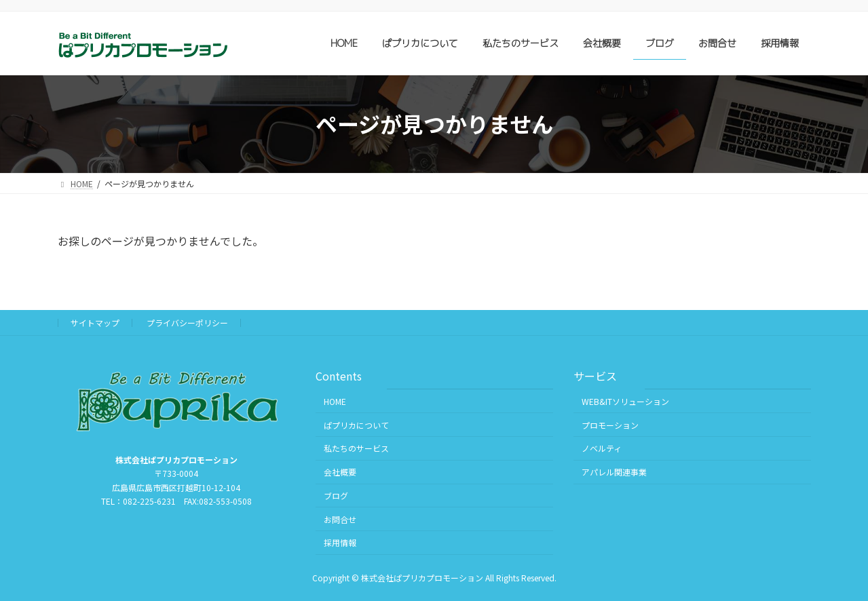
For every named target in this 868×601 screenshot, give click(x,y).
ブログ (336, 496)
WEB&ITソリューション (625, 401)
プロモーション (610, 424)
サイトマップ (95, 323)
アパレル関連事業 (614, 472)
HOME (335, 401)
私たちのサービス (356, 448)
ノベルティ (602, 448)
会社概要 (340, 472)
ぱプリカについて (356, 424)
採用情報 (340, 542)
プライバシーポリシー (187, 323)
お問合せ (340, 519)
